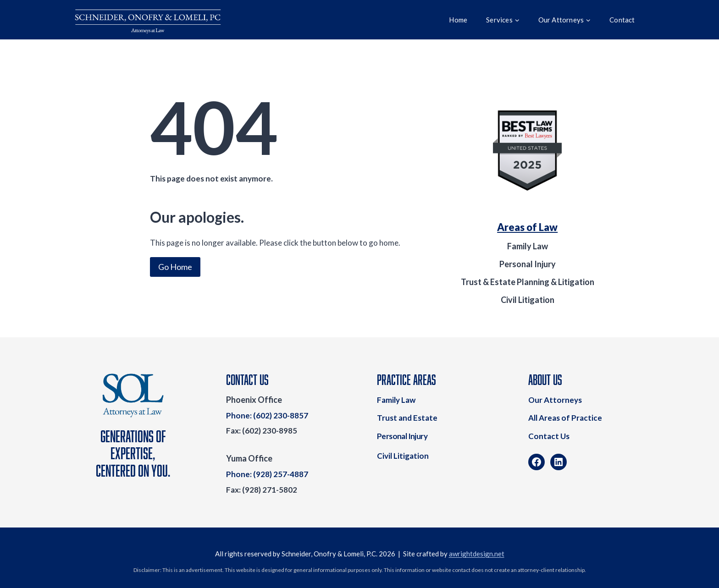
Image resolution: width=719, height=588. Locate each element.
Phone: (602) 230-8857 (267, 415)
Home (458, 20)
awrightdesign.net (477, 554)
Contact (622, 20)
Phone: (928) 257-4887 (267, 474)
